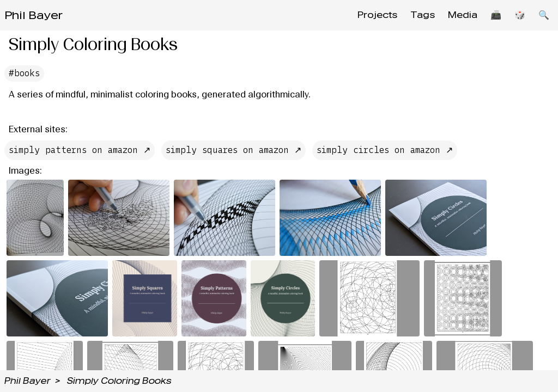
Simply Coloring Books (119, 381)
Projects (377, 15)
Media (463, 15)
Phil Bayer (34, 15)
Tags (423, 15)
